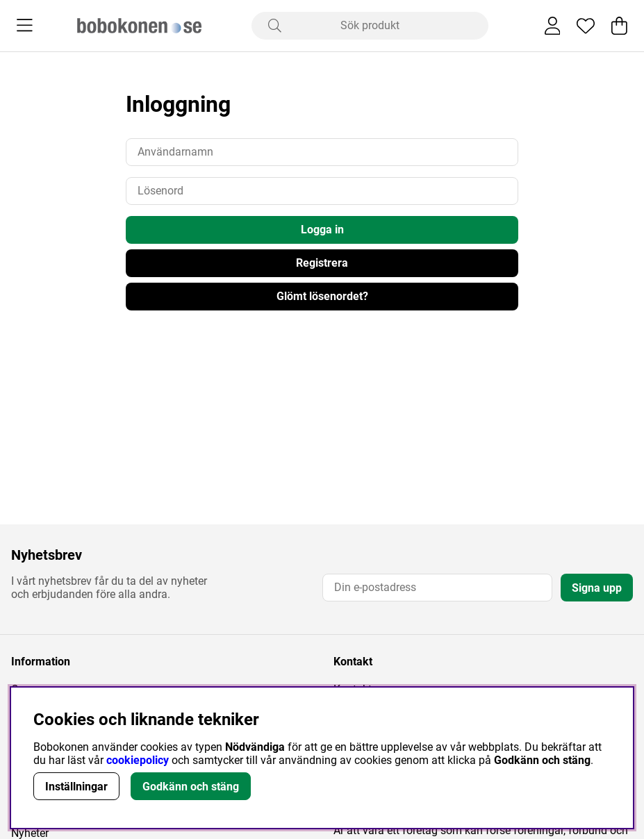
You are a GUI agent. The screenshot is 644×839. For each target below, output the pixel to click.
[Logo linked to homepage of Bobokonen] (139, 26)
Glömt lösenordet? (322, 296)
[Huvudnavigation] (25, 26)
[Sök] (370, 26)
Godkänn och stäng (191, 787)
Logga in (322, 230)
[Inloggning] (553, 26)
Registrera (322, 263)
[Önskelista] (586, 26)
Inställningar (76, 787)
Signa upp (597, 588)
